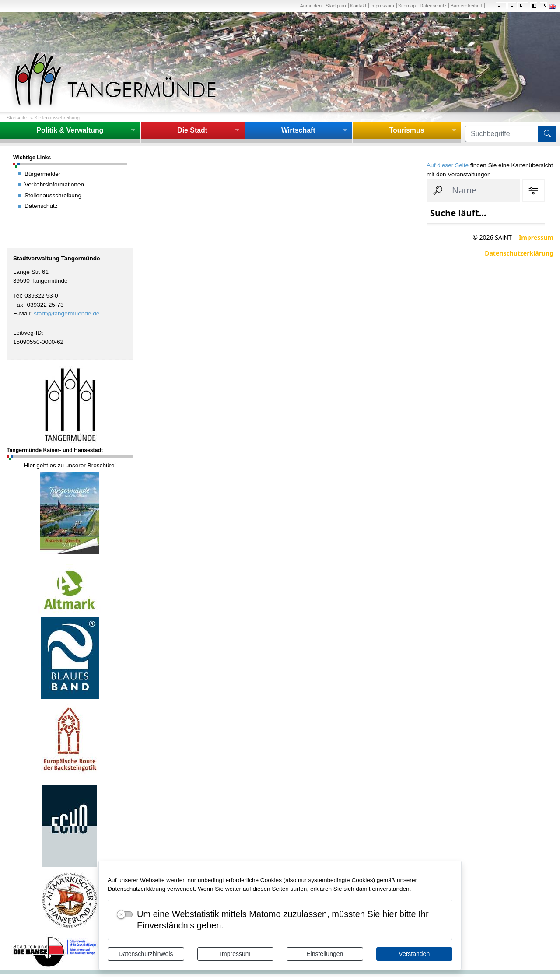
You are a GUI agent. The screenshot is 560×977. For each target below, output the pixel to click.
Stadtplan (336, 6)
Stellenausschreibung (57, 118)
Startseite (17, 118)
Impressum (235, 954)
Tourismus (406, 130)
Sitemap (407, 6)
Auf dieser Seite (448, 165)
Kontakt (358, 6)
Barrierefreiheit (466, 6)
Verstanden (414, 954)
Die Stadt (192, 130)
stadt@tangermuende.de (66, 313)
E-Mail (22, 313)
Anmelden (311, 6)
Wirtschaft (298, 130)
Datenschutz (433, 6)
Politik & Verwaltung (70, 130)
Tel (17, 296)
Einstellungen (325, 954)
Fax (18, 305)
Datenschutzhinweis (146, 954)
